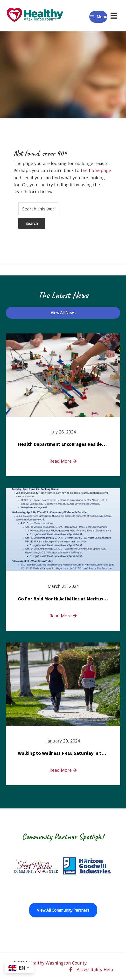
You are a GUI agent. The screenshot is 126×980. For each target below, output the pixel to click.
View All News (63, 313)
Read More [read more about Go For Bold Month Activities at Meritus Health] (63, 616)
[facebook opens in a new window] (71, 969)
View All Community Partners (63, 910)
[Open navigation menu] (114, 16)
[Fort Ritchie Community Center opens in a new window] (35, 866)
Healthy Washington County (58, 963)
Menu (102, 17)
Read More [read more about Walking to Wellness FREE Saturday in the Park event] (63, 770)
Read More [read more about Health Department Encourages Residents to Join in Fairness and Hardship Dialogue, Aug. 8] (63, 461)
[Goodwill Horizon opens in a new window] (87, 866)
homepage (100, 170)
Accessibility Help (95, 969)
